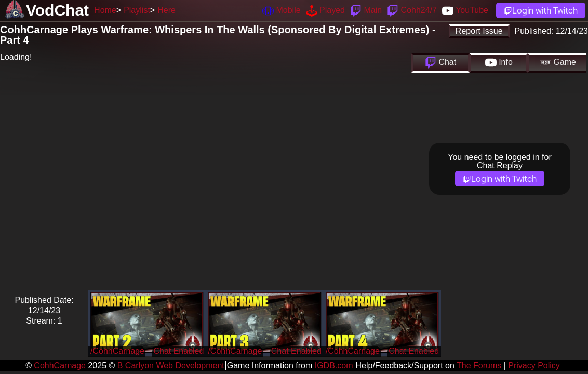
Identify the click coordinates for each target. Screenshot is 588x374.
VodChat (57, 10)
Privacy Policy (534, 365)
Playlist (137, 10)
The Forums (479, 365)
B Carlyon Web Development (171, 365)
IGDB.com (334, 365)
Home (105, 10)
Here (166, 10)
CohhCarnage (60, 365)
